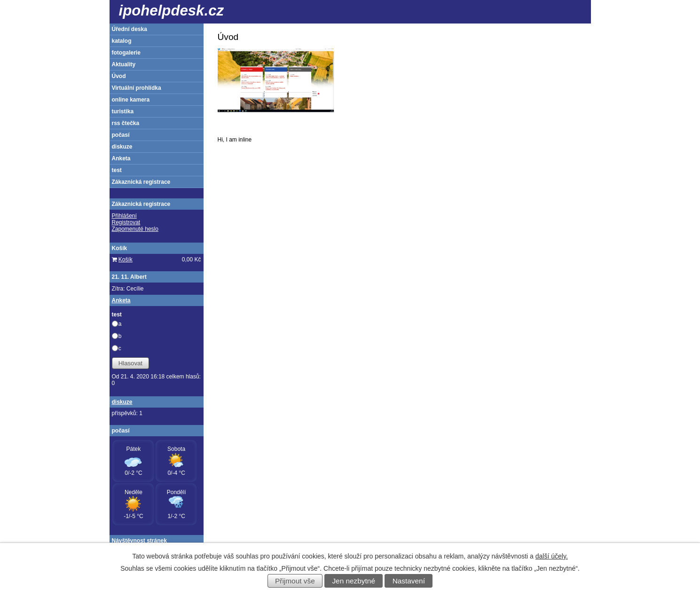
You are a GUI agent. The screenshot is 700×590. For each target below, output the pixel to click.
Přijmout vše (295, 581)
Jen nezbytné (354, 581)
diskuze (122, 147)
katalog (122, 41)
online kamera (131, 100)
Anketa (121, 158)
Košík (126, 260)
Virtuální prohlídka (137, 88)
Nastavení (409, 581)
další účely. (552, 556)
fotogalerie (126, 53)
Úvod (119, 76)
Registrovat (126, 222)
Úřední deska (130, 29)
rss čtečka (126, 123)
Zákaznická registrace (141, 182)
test (117, 170)
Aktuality (124, 64)
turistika (123, 111)
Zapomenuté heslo (135, 229)
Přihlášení (124, 216)
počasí (121, 135)
